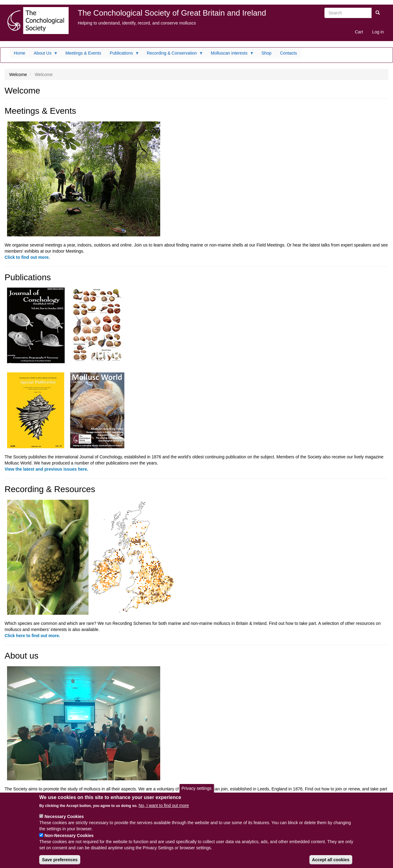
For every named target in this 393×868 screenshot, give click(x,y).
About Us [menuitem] (44, 55)
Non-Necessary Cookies (69, 840)
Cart (359, 32)
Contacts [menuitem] (288, 53)
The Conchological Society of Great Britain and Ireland (172, 13)
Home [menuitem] (19, 53)
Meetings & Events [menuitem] (83, 53)
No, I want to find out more (164, 810)
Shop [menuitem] (266, 53)
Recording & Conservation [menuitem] (173, 55)
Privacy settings (196, 793)
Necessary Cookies (64, 821)
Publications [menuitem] (122, 55)
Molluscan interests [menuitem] (230, 55)
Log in (378, 32)
